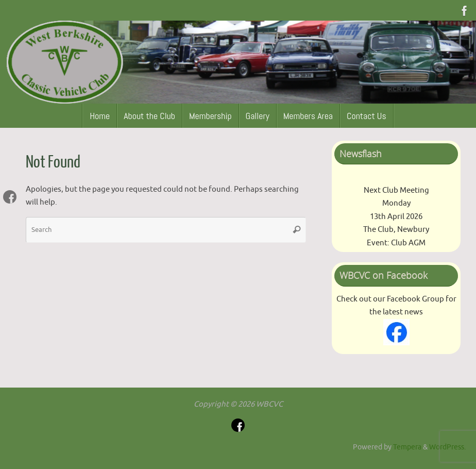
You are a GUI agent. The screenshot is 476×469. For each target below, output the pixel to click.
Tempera (407, 447)
